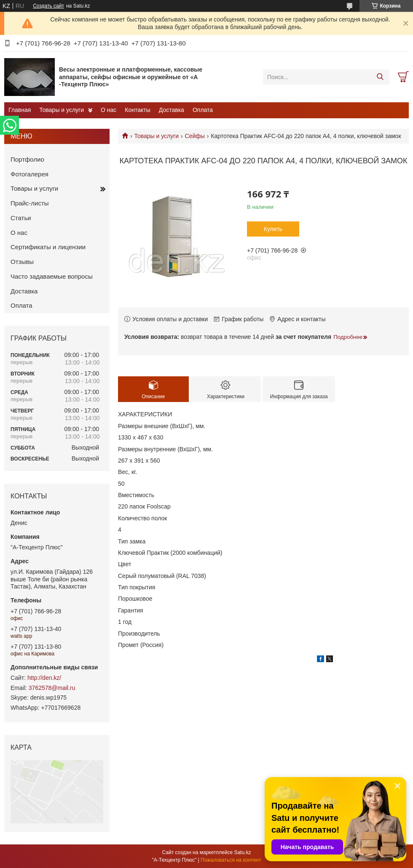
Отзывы (22, 262)
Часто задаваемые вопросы (52, 276)
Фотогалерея (29, 174)
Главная (20, 110)
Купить (273, 229)
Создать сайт (48, 6)
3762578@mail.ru (52, 688)
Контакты (137, 110)
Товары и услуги (62, 110)
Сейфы (195, 136)
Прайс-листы (30, 203)
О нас (109, 110)
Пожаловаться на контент (231, 860)
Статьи (21, 218)
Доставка (172, 110)
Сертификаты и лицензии (48, 247)
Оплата (203, 110)
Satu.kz (242, 852)
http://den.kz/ (44, 678)
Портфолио (27, 159)
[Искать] (380, 77)
